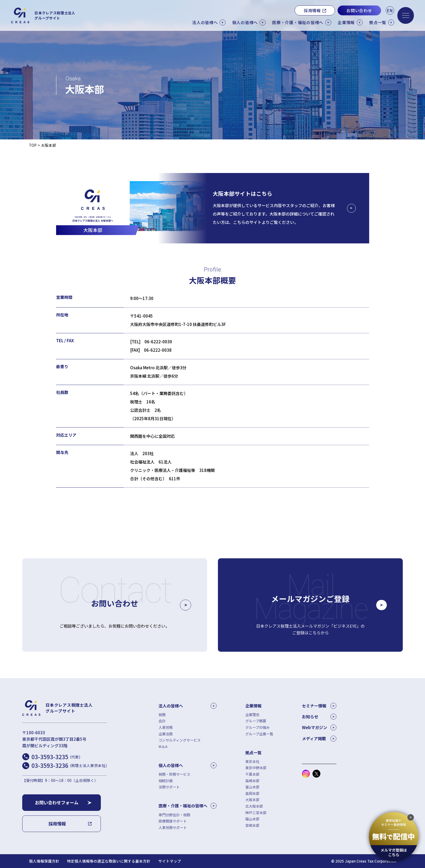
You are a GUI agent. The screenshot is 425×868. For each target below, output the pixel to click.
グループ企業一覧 (259, 734)
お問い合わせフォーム (57, 802)
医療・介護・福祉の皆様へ (188, 806)
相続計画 (166, 781)
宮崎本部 (252, 825)
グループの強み (257, 727)
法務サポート (169, 787)
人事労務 (166, 727)
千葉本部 (252, 774)
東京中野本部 (256, 768)
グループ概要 (256, 721)
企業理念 (252, 715)
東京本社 (252, 761)
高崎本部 (252, 781)
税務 (162, 715)
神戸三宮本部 (256, 813)
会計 (162, 721)
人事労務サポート (173, 828)
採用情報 (312, 10)
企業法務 (166, 734)
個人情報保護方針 (44, 861)
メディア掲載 (319, 739)
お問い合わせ (359, 10)
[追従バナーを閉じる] (411, 817)
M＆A (163, 747)
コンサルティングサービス (180, 740)
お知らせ (319, 717)
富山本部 (252, 787)
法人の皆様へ (188, 706)
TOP (33, 145)
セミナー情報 (319, 706)
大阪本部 (252, 800)
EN (390, 10)
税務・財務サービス (174, 774)
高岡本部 (252, 793)
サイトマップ (170, 861)
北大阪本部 (254, 806)
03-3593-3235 (56, 757)
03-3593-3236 (69, 765)
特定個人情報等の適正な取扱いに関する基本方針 (109, 861)
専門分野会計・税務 (174, 815)
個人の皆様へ (188, 765)
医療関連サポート (173, 821)
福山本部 (252, 819)
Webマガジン (319, 727)
